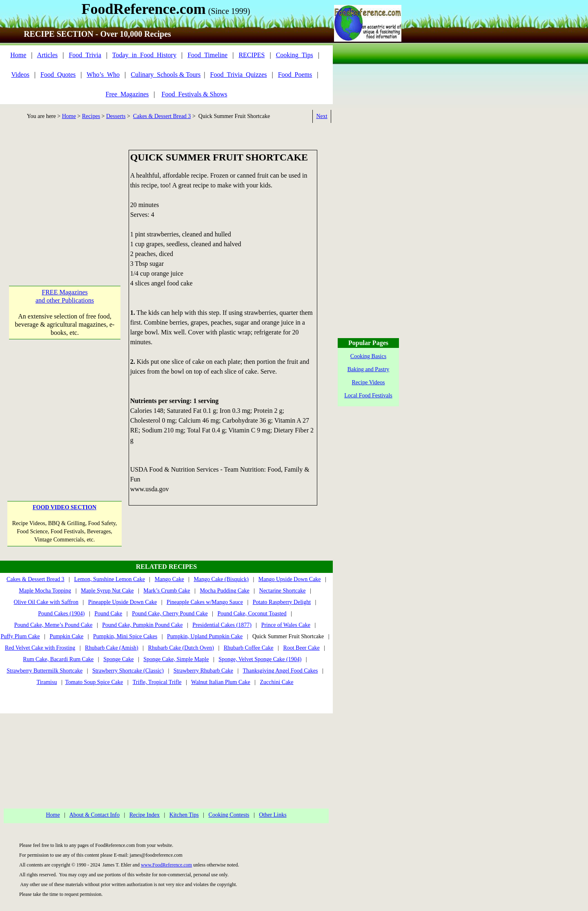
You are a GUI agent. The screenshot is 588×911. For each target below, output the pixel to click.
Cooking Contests (229, 815)
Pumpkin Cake (66, 636)
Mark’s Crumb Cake (167, 591)
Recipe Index (145, 815)
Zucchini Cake (277, 682)
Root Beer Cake (301, 648)
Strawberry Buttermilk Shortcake (45, 671)
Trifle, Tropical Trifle (157, 682)
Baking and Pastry (369, 369)
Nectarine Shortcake (283, 591)
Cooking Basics (368, 356)
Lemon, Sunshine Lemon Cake (109, 579)
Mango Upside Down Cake (290, 579)
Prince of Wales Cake (286, 625)
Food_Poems (295, 75)
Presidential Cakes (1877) (222, 625)
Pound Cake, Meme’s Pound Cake (53, 625)
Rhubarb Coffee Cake (249, 648)
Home (18, 55)
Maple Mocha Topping (45, 591)
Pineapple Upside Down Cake (122, 602)
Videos (20, 75)
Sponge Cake (118, 659)
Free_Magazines (127, 94)
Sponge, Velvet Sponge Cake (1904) (260, 659)
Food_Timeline (207, 55)
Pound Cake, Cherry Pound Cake (170, 614)
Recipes (91, 116)
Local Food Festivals (368, 395)
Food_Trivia (85, 55)
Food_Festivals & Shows (195, 94)
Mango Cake (169, 579)
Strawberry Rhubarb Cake (203, 671)
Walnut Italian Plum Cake (221, 682)
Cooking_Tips (295, 55)
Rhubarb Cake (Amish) (112, 648)
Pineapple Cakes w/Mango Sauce (205, 602)
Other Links (273, 815)
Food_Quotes (58, 75)
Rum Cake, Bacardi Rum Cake (58, 659)
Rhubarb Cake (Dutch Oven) (181, 648)
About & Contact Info (95, 815)
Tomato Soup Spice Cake (94, 682)
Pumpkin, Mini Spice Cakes (125, 636)
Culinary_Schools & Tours (166, 75)
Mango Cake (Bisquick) (221, 579)
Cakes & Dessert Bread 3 (162, 116)
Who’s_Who (103, 75)
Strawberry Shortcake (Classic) (128, 671)
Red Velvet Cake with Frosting (40, 648)
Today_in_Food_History (144, 55)
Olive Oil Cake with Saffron (46, 602)
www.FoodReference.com (166, 865)
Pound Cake (108, 614)
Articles (48, 55)
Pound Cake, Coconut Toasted (252, 614)
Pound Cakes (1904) (61, 614)
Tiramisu (47, 682)
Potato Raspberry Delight (282, 602)
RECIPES (252, 55)
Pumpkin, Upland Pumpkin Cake (205, 636)
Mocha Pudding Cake (224, 591)
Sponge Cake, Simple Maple (176, 659)
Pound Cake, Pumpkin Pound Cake (142, 625)
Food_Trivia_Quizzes (239, 75)
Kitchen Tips (184, 815)
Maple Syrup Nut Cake (107, 591)
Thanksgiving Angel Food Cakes (280, 671)
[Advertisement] (65, 201)
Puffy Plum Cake (20, 636)
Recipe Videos (369, 382)
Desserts (116, 116)
